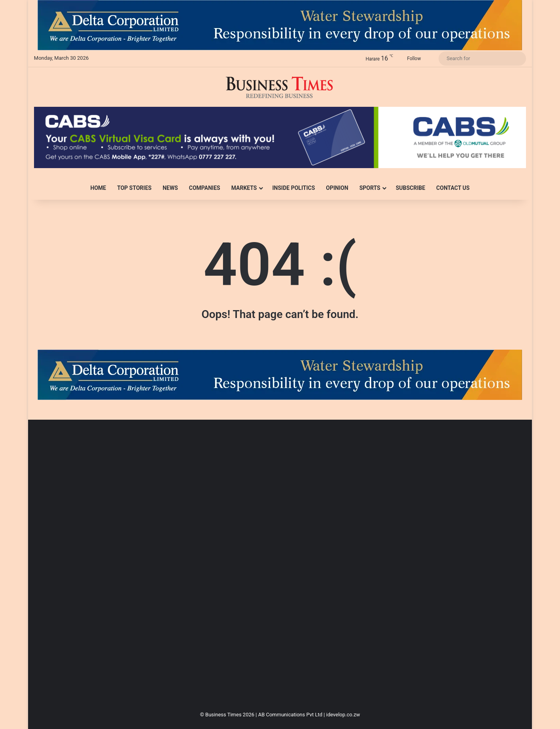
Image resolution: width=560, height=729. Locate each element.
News (170, 188)
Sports (370, 188)
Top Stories (134, 188)
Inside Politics (294, 188)
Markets (244, 188)
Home (98, 188)
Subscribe (411, 188)
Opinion (337, 188)
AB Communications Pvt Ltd (290, 715)
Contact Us (453, 188)
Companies (205, 188)
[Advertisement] (271, 568)
